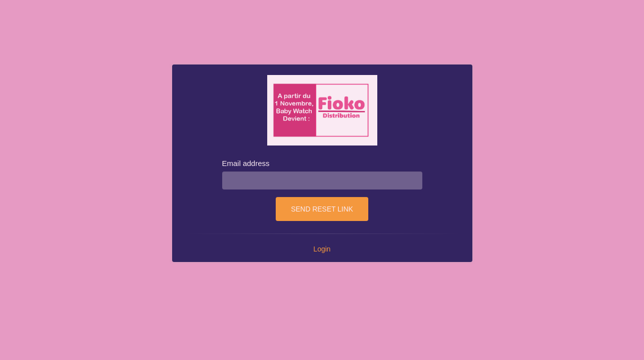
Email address (246, 163)
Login (322, 249)
